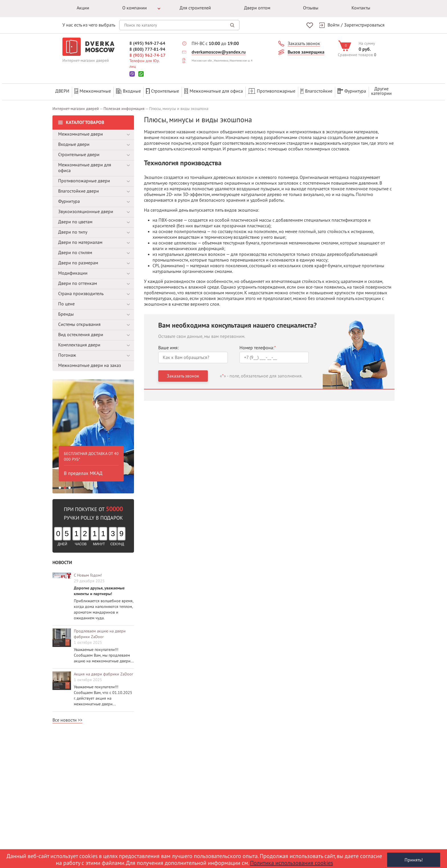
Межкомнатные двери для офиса (85, 166)
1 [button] (60, 485)
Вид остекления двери (81, 332)
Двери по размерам (78, 261)
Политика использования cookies (291, 863)
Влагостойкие (316, 91)
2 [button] (65, 485)
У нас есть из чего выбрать (89, 25)
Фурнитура (352, 91)
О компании (135, 8)
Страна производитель (81, 291)
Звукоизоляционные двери (86, 209)
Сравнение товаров (355, 55)
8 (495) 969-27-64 (147, 43)
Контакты (361, 8)
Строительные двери (79, 152)
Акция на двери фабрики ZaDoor (103, 672)
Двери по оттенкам (78, 281)
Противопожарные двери (84, 179)
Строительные (162, 91)
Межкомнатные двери (81, 132)
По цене (66, 302)
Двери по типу (73, 230)
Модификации (73, 271)
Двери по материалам (80, 240)
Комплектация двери (79, 343)
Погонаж (67, 353)
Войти (334, 25)
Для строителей (195, 8)
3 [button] (70, 485)
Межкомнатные (93, 91)
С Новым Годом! (88, 573)
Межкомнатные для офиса (214, 91)
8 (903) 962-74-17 (148, 55)
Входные (128, 91)
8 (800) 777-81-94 (147, 49)
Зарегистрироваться (364, 25)
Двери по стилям (75, 250)
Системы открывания (79, 322)
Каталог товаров (85, 120)
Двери (62, 91)
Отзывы (311, 8)
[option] (93, 434)
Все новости (65, 718)
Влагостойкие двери (79, 189)
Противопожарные (272, 91)
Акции (83, 8)
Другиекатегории (381, 91)
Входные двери (74, 142)
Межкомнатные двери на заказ (90, 363)
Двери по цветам (75, 220)
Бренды (66, 312)
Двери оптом (257, 8)
